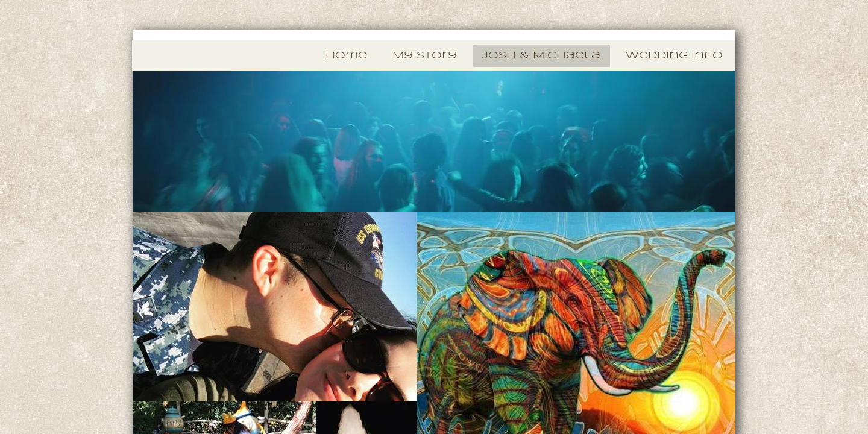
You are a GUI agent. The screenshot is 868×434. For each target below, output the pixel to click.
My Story (425, 56)
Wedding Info (674, 56)
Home (346, 56)
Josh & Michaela (541, 56)
